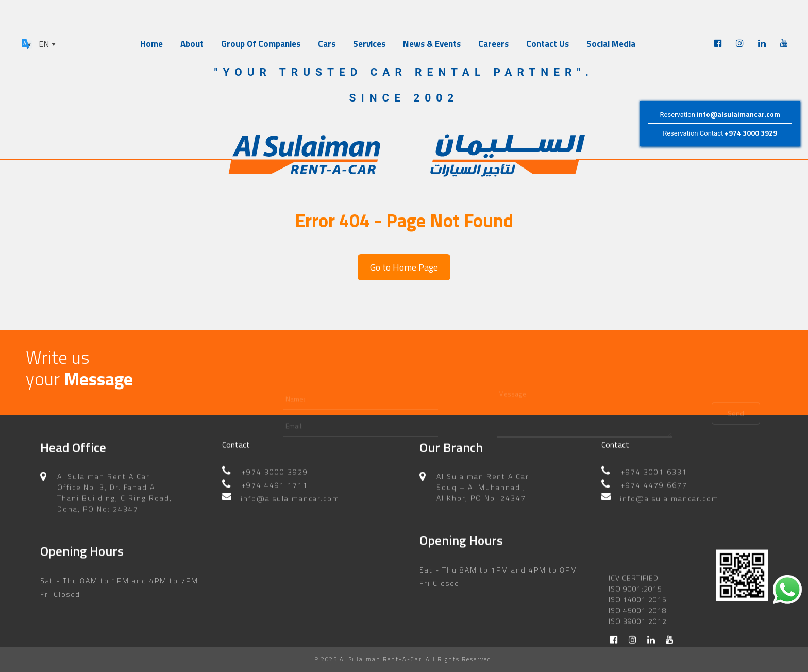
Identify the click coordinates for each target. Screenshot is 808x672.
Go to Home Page (404, 267)
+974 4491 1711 (275, 473)
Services (369, 44)
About (192, 44)
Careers (493, 44)
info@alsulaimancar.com (738, 114)
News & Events (432, 44)
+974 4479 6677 (654, 473)
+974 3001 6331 (654, 459)
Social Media (611, 44)
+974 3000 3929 (751, 133)
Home (151, 44)
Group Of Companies (261, 44)
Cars (327, 44)
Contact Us (548, 44)
